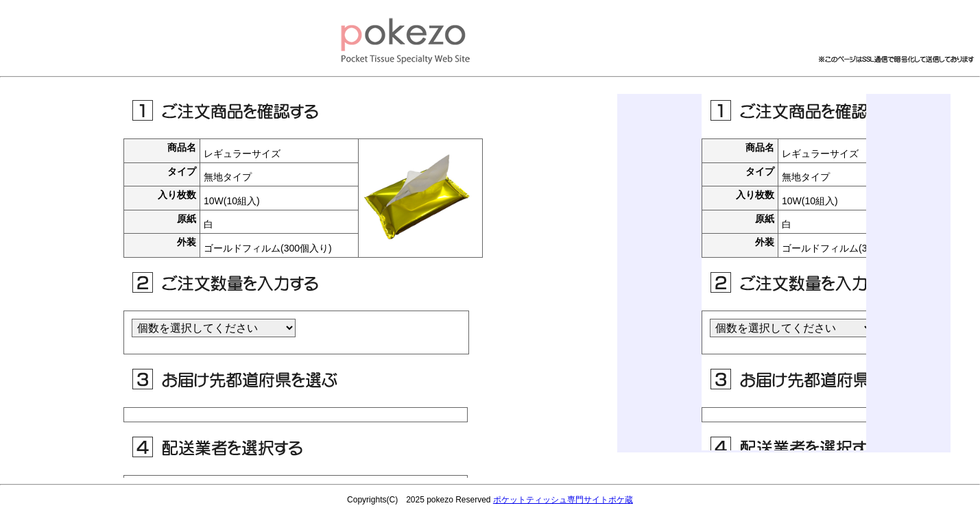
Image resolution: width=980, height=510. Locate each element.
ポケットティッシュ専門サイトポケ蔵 (563, 500)
